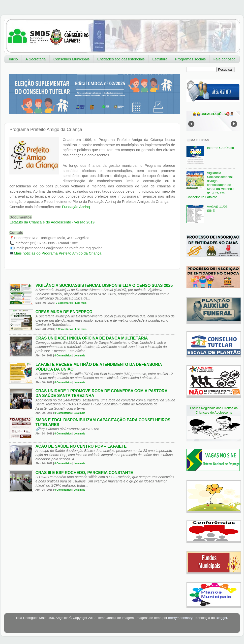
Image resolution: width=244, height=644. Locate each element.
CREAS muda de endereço (64, 312)
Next (234, 124)
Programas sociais (190, 59)
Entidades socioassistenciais (121, 59)
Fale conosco (224, 59)
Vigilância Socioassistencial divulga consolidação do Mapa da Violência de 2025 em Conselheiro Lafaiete (210, 185)
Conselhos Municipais (71, 59)
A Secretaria (36, 59)
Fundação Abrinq (76, 207)
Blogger (221, 618)
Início (13, 59)
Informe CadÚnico (220, 148)
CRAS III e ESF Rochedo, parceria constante (84, 473)
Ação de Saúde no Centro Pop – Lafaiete (81, 446)
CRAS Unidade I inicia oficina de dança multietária (92, 338)
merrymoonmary (180, 618)
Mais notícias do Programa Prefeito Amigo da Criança (58, 253)
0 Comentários (64, 303)
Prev (191, 124)
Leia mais (81, 303)
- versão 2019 (52, 222)
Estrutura (160, 59)
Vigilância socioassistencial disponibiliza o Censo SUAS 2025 (104, 285)
